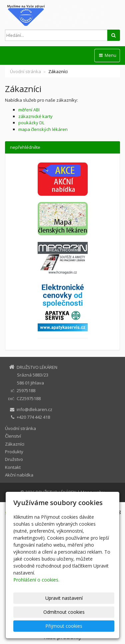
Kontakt (13, 467)
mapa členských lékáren (43, 129)
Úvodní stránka (25, 71)
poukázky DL (31, 123)
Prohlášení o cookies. (36, 580)
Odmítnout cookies (64, 612)
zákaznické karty (35, 116)
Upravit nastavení (64, 598)
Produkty (14, 452)
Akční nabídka (19, 475)
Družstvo (14, 459)
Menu (107, 55)
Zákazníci (15, 444)
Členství (13, 436)
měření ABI (29, 110)
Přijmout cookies (64, 626)
